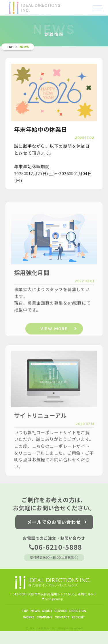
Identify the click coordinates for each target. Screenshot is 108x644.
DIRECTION (78, 611)
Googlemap (53, 599)
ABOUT (47, 611)
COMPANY (44, 617)
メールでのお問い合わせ (57, 525)
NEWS (35, 611)
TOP (25, 611)
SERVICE (61, 611)
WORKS (29, 617)
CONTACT (62, 617)
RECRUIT (78, 617)
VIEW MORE (59, 335)
